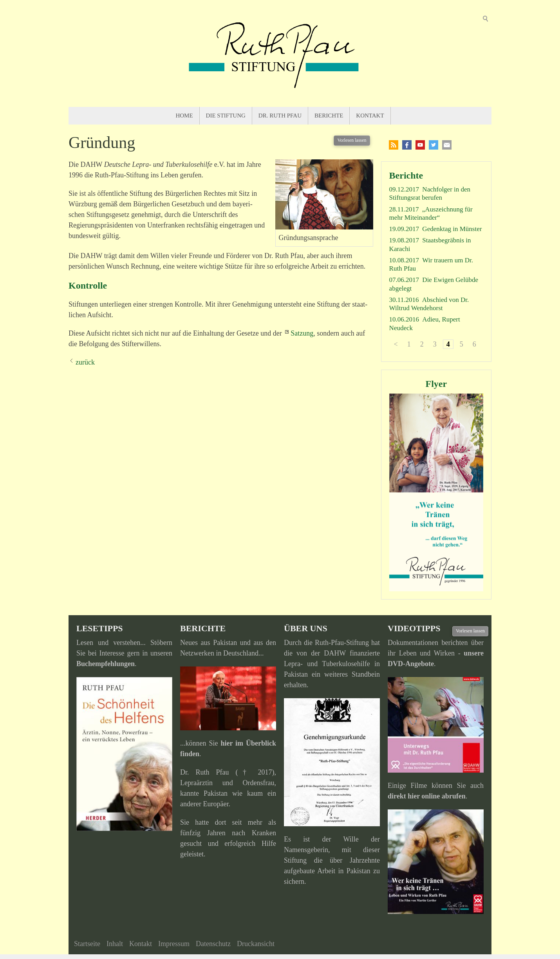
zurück (85, 362)
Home (184, 116)
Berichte (329, 116)
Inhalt (115, 944)
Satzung (302, 333)
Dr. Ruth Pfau (280, 116)
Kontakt (370, 116)
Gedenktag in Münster (452, 229)
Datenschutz (213, 944)
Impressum (174, 944)
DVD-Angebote (411, 664)
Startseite (87, 944)
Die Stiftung (226, 116)
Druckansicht (256, 944)
